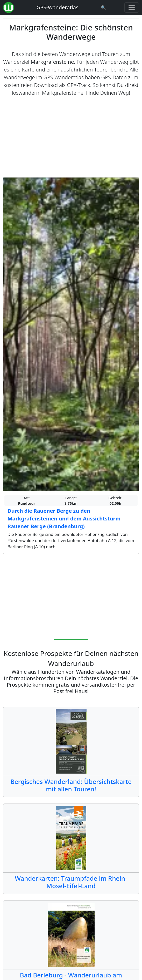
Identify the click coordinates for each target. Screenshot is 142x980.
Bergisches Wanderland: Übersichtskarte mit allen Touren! (71, 785)
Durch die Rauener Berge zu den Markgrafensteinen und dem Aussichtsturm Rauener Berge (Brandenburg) (64, 519)
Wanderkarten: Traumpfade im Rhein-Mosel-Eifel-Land (71, 882)
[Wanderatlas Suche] (103, 7)
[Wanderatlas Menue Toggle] (132, 7)
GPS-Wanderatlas (58, 7)
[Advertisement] (71, 137)
